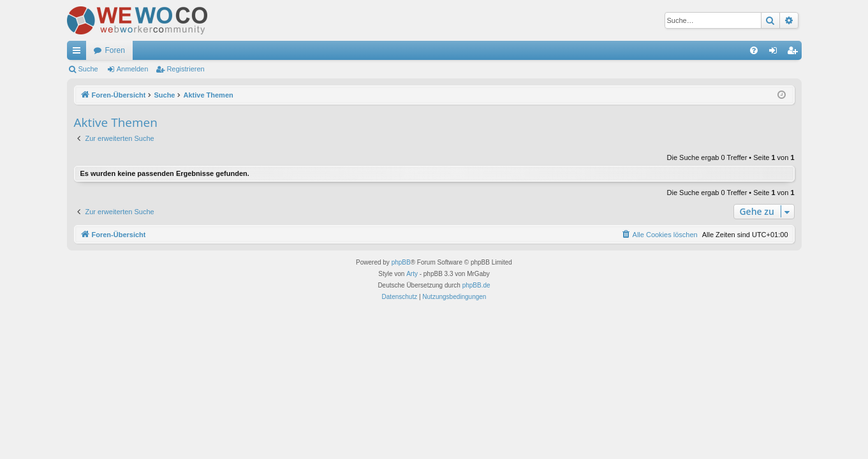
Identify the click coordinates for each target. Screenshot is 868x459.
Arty (412, 274)
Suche (88, 69)
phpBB (401, 262)
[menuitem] (754, 50)
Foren (115, 50)
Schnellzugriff (79, 53)
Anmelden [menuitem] (775, 53)
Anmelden (133, 69)
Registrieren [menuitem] (794, 53)
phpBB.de (476, 285)
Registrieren (185, 69)
